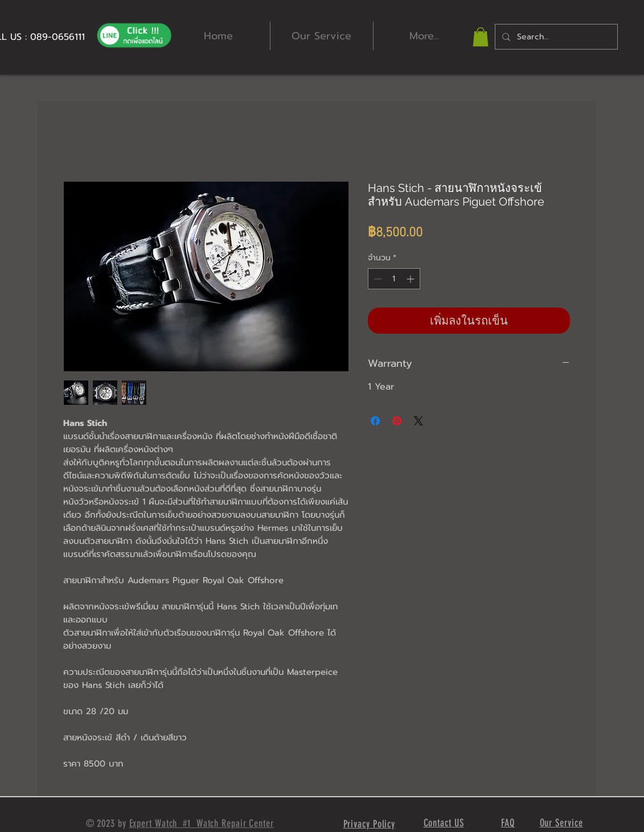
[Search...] (555, 37)
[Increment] (411, 279)
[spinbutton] (394, 279)
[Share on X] (419, 421)
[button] (481, 37)
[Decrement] (377, 279)
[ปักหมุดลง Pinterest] (397, 421)
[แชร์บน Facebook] (375, 421)
